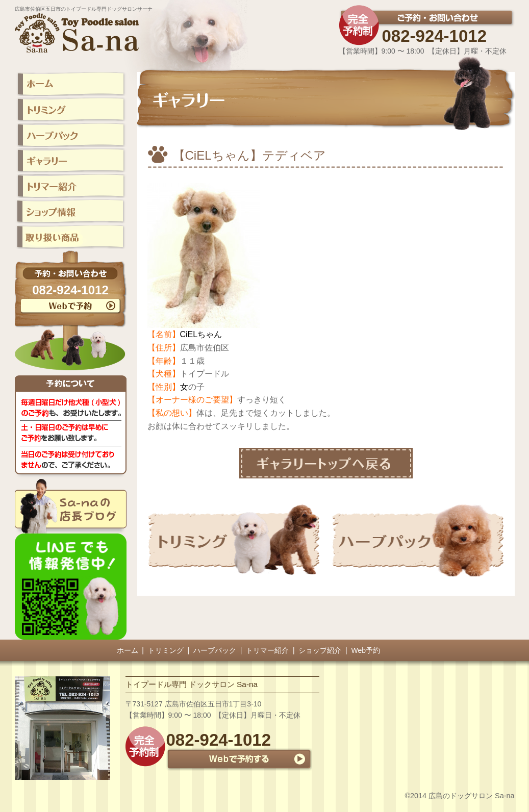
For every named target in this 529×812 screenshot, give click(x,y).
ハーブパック (215, 650)
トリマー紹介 (267, 650)
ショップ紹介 (320, 650)
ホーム (128, 650)
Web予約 (366, 650)
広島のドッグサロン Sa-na (471, 796)
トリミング (166, 650)
